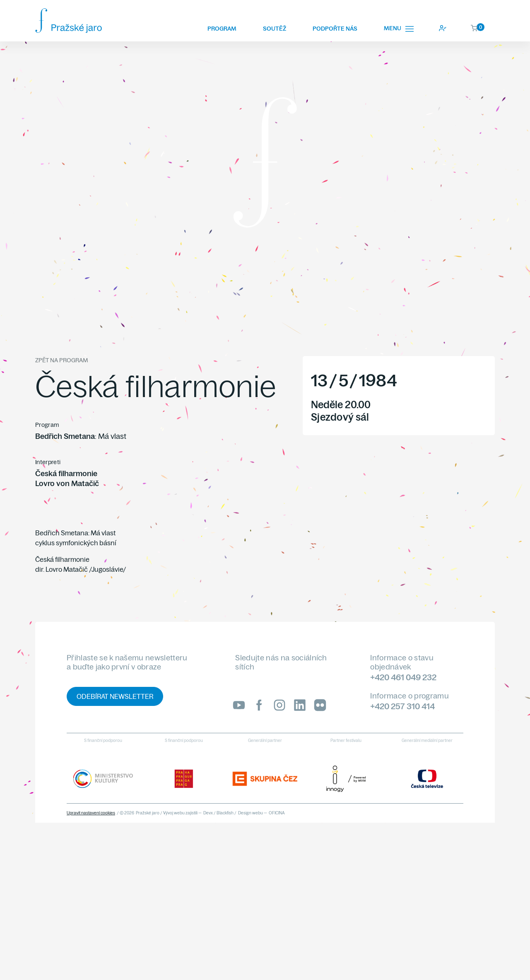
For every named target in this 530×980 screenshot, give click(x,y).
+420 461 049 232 (403, 677)
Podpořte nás (335, 29)
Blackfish (225, 813)
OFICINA (277, 813)
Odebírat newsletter (115, 696)
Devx (208, 813)
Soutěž (275, 29)
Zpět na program (61, 360)
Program (222, 29)
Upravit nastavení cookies (91, 813)
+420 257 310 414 (402, 706)
